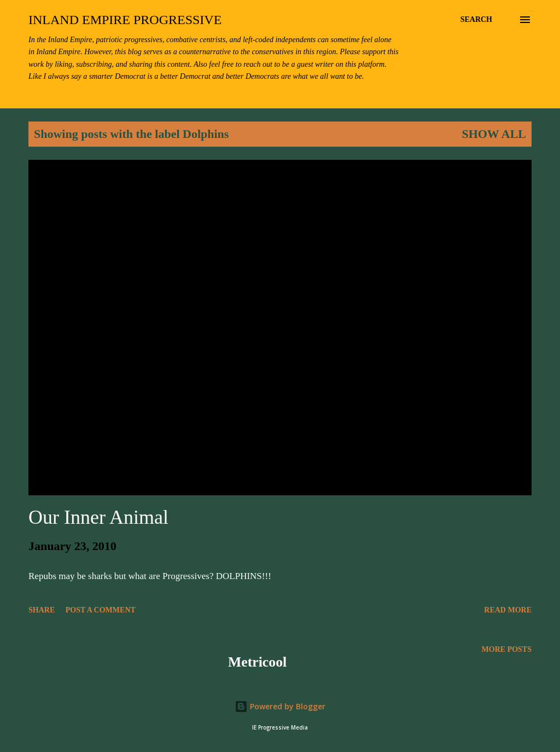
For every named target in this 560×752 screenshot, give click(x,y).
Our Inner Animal (98, 517)
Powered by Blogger (280, 706)
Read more (508, 610)
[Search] (476, 20)
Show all (494, 134)
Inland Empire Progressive (125, 20)
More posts (507, 649)
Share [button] (42, 610)
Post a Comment (101, 610)
